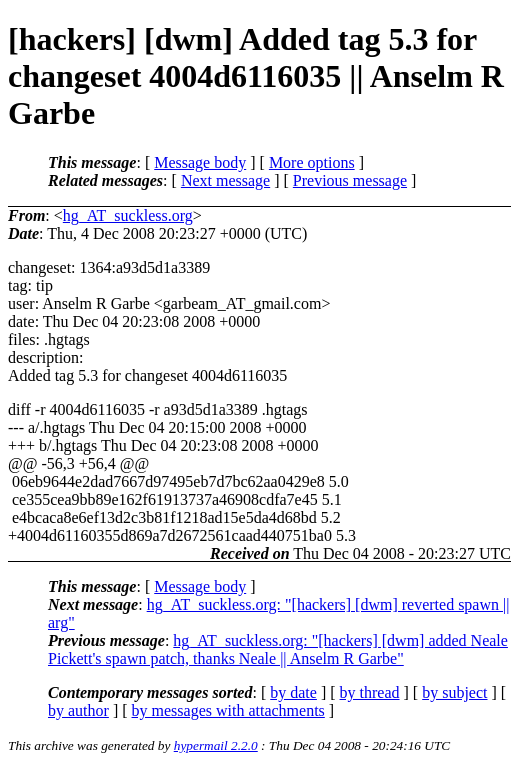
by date (293, 692)
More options (312, 162)
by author (78, 710)
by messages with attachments (228, 710)
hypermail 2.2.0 (216, 745)
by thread (370, 692)
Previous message (350, 180)
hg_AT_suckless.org (128, 215)
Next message (225, 180)
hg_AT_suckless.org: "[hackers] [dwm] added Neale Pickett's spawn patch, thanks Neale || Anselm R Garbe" (278, 649)
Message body (200, 162)
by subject (454, 692)
